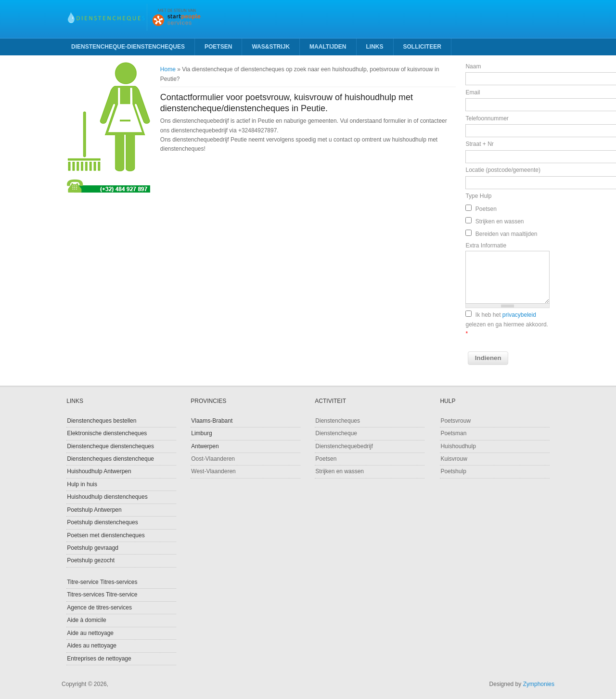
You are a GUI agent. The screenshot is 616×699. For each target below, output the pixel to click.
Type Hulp (478, 196)
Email (473, 92)
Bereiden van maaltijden (507, 234)
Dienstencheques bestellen (102, 421)
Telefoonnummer (487, 118)
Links (375, 47)
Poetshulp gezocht (91, 560)
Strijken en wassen (500, 221)
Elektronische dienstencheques (107, 433)
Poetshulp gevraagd (93, 548)
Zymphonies (539, 684)
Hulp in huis (82, 484)
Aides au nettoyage (92, 646)
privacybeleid (519, 315)
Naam (473, 66)
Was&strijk (271, 47)
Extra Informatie (486, 246)
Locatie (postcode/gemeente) (503, 170)
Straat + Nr (479, 144)
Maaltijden (328, 47)
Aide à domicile (86, 620)
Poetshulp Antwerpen (94, 510)
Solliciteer (422, 47)
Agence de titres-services (99, 608)
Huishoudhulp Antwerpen (99, 471)
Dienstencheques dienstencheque (110, 459)
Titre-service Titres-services (102, 582)
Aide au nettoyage (90, 633)
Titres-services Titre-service (102, 595)
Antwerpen (205, 446)
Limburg (201, 433)
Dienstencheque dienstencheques (110, 446)
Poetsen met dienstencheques (106, 535)
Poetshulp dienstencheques (102, 522)
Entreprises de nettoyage (99, 659)
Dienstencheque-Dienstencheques (128, 47)
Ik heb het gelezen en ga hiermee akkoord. (507, 324)
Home (168, 69)
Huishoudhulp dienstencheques (107, 497)
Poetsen (218, 47)
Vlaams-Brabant (212, 421)
